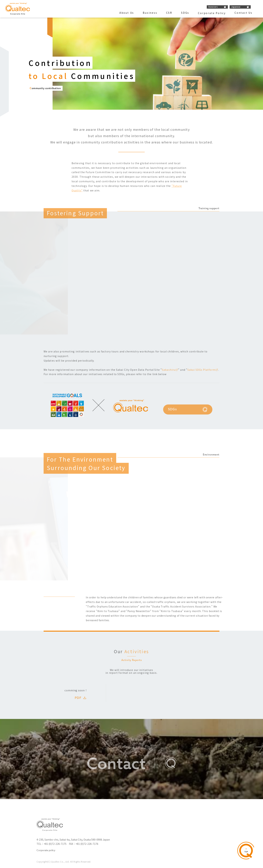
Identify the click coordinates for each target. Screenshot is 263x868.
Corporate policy (46, 850)
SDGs (185, 13)
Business (150, 13)
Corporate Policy (212, 13)
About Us (127, 13)
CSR (169, 13)
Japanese (236, 7)
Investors (213, 7)
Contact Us (243, 13)
